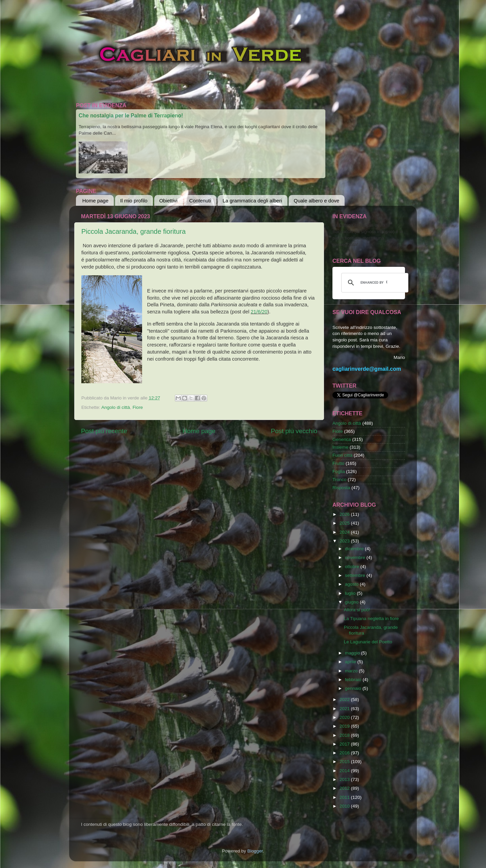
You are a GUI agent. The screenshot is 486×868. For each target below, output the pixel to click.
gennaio (354, 688)
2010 (345, 806)
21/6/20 (259, 312)
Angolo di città (116, 407)
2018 (345, 735)
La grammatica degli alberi (252, 201)
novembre (356, 557)
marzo (352, 671)
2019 (345, 726)
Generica (342, 439)
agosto (352, 584)
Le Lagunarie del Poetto (368, 642)
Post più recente (104, 431)
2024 (345, 532)
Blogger (255, 851)
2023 (345, 541)
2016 (345, 753)
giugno (352, 602)
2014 (345, 771)
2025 (345, 523)
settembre (356, 575)
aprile (351, 662)
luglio (351, 593)
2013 (345, 779)
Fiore (138, 407)
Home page (96, 201)
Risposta (341, 488)
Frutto (338, 463)
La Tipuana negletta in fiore (371, 619)
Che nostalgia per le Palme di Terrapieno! (131, 116)
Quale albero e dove (316, 201)
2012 (345, 788)
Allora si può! (357, 610)
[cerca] (374, 283)
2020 (345, 717)
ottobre (353, 567)
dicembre (355, 549)
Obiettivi (168, 201)
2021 (345, 709)
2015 (345, 762)
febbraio (354, 680)
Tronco (340, 480)
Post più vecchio (294, 431)
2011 (345, 797)
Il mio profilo (134, 201)
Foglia (339, 471)
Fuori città (342, 455)
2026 (345, 514)
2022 (345, 699)
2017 (345, 744)
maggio (353, 653)
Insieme (340, 447)
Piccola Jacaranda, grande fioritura (133, 231)
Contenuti (200, 201)
